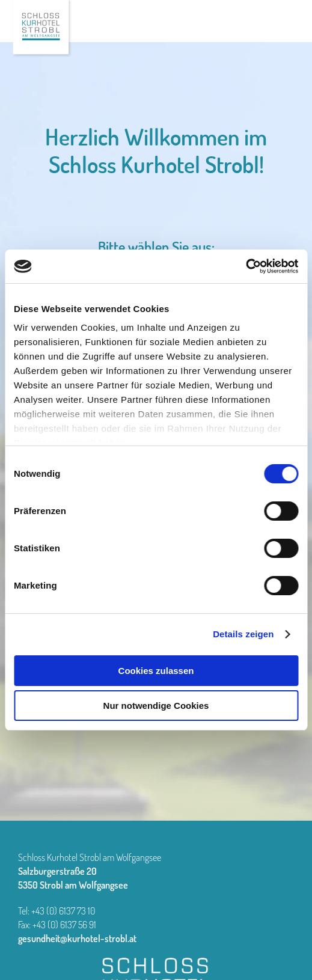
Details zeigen (243, 634)
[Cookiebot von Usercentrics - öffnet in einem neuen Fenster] (246, 266)
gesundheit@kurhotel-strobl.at (77, 939)
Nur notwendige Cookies (156, 706)
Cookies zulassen (156, 671)
